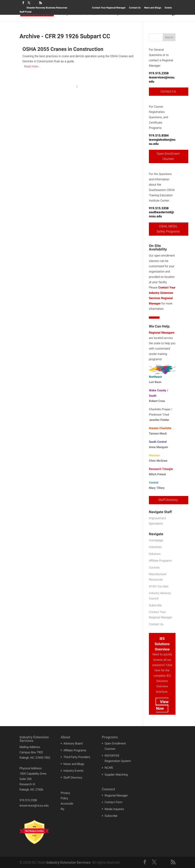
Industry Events (73, 771)
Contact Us (135, 8)
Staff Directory (168, 500)
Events (168, 8)
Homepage (156, 540)
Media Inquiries (114, 809)
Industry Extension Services (68, 862)
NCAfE (109, 768)
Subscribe (155, 605)
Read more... (32, 66)
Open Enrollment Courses (168, 156)
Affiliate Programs (160, 561)
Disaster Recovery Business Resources (47, 8)
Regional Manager (116, 795)
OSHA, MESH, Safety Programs (168, 229)
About (160, 14)
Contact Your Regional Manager (109, 8)
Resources (141, 14)
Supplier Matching (116, 775)
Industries (155, 547)
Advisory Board (73, 743)
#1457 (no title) (159, 586)
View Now (162, 705)
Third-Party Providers (77, 757)
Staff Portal (25, 12)
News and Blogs (153, 8)
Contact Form (113, 802)
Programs (119, 14)
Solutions (78, 14)
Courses (98, 14)
